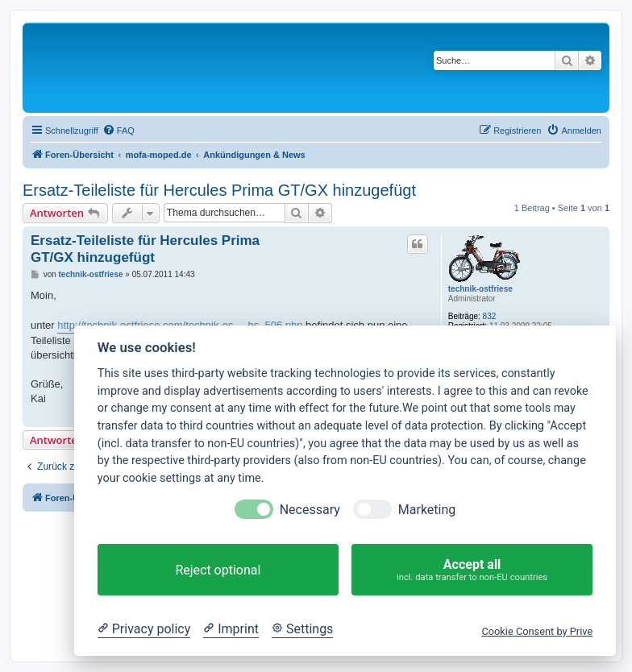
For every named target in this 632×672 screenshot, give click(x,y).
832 (490, 316)
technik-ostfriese (480, 289)
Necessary (310, 510)
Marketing (427, 510)
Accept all (472, 570)
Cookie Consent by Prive (537, 631)
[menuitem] (118, 131)
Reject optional (218, 570)
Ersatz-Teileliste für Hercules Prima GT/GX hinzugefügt (219, 190)
